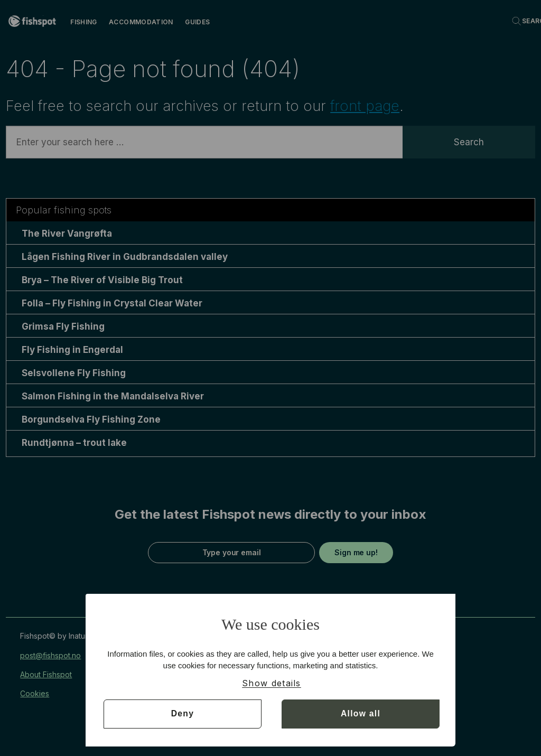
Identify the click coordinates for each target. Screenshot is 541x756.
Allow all (361, 713)
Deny (182, 713)
